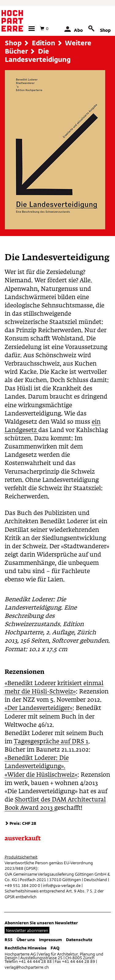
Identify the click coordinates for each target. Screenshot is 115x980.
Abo (78, 30)
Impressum (50, 940)
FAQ (55, 948)
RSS (9, 940)
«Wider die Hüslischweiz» (41, 775)
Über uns (26, 940)
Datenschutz (79, 940)
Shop (105, 30)
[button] (32, 29)
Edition (44, 43)
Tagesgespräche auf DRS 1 (51, 742)
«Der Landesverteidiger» (38, 708)
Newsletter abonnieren (27, 930)
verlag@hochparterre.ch (27, 967)
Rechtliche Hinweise (26, 948)
